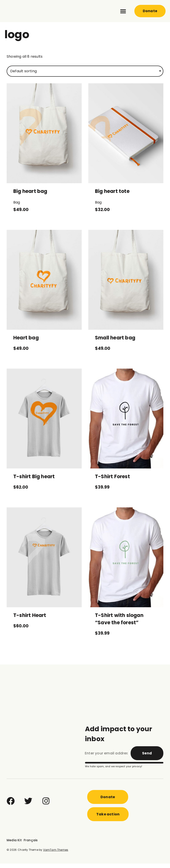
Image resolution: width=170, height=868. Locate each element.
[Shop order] (85, 76)
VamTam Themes (56, 854)
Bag (17, 207)
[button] (123, 11)
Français (31, 845)
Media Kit (14, 845)
